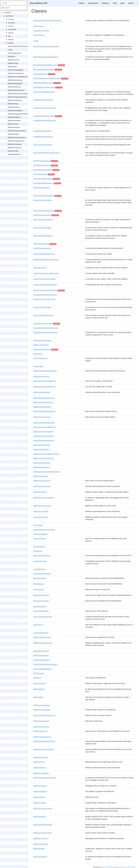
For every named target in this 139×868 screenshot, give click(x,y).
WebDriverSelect (14, 134)
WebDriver (10, 16)
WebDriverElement (14, 87)
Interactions (12, 29)
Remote (11, 40)
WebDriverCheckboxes (16, 73)
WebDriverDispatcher (15, 83)
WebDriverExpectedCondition (18, 94)
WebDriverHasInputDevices (17, 97)
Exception (12, 23)
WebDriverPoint (13, 124)
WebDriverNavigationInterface (18, 114)
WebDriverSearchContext (17, 131)
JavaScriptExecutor (14, 53)
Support (11, 43)
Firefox (11, 26)
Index (122, 3)
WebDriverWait (13, 151)
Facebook (7, 13)
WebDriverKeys (13, 104)
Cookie (10, 50)
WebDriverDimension (15, 80)
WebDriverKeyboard (15, 100)
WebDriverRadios (14, 127)
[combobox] (14, 8)
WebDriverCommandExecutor (18, 77)
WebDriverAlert (13, 63)
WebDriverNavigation (15, 110)
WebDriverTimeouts (15, 144)
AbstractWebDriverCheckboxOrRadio (21, 46)
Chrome (11, 19)
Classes (82, 3)
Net (9, 36)
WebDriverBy (12, 67)
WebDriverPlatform (14, 121)
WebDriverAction (14, 60)
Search (131, 3)
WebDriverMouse (14, 107)
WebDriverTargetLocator (16, 141)
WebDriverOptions (14, 117)
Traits (115, 3)
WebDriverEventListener (16, 90)
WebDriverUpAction (15, 148)
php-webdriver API (39, 3)
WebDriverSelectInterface (17, 137)
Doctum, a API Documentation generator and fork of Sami (118, 867)
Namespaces (93, 3)
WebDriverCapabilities (15, 70)
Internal (11, 33)
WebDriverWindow (14, 154)
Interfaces (105, 3)
